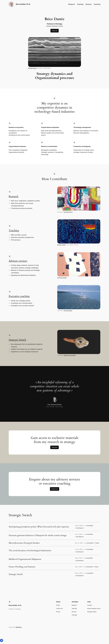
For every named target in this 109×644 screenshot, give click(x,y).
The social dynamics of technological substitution (30, 551)
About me (55, 31)
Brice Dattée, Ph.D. (23, 4)
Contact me (55, 489)
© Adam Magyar (32, 68)
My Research (80, 528)
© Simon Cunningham (70, 355)
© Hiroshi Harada (62, 278)
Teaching (14, 230)
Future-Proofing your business (22, 567)
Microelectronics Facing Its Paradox (24, 543)
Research (14, 196)
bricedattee (90, 526)
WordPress (19, 627)
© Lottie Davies (68, 311)
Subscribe (54, 447)
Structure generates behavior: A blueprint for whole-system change (38, 535)
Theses (97, 543)
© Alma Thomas (61, 245)
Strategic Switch (17, 340)
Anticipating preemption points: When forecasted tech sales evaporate (39, 527)
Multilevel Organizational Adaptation (25, 559)
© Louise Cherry (68, 212)
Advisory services (18, 261)
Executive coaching (19, 296)
